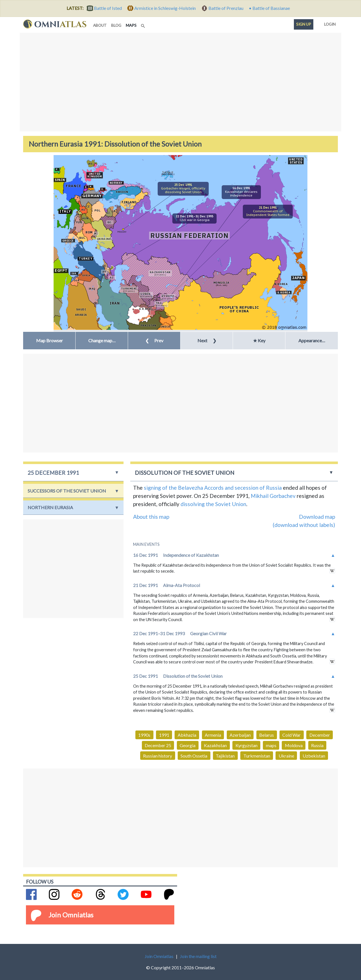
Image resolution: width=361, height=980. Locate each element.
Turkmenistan (257, 756)
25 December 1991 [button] (53, 473)
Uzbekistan (314, 756)
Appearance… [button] (312, 340)
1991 (164, 735)
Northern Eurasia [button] (50, 507)
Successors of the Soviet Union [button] (67, 491)
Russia (317, 745)
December (320, 735)
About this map (151, 517)
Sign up (304, 24)
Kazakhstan (215, 745)
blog (116, 25)
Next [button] (207, 340)
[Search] (144, 24)
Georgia (188, 745)
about (100, 25)
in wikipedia (332, 571)
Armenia (213, 735)
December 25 (158, 745)
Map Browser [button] (49, 340)
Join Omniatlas (71, 915)
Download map (317, 517)
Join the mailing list (198, 956)
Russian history (158, 756)
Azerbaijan (240, 735)
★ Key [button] (259, 340)
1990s (144, 735)
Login (329, 23)
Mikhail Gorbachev (273, 496)
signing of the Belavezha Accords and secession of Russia (213, 488)
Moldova (294, 745)
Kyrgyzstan (246, 745)
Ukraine (286, 756)
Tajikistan (225, 756)
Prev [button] (154, 340)
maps (132, 25)
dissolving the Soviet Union (213, 504)
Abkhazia (187, 735)
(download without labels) (304, 525)
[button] (102, 341)
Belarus (267, 735)
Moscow (122, 232)
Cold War (291, 735)
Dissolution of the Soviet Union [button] (185, 473)
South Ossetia (194, 756)
